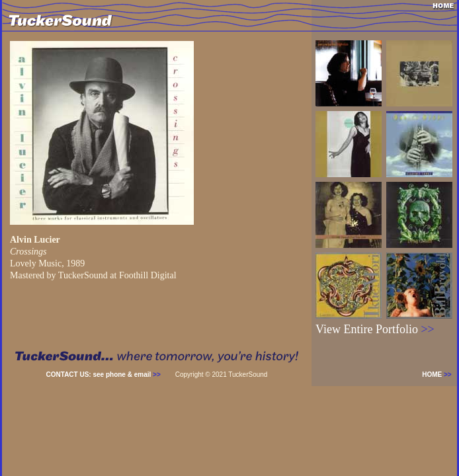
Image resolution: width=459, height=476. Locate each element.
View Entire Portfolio (375, 329)
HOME (439, 375)
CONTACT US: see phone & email (104, 375)
